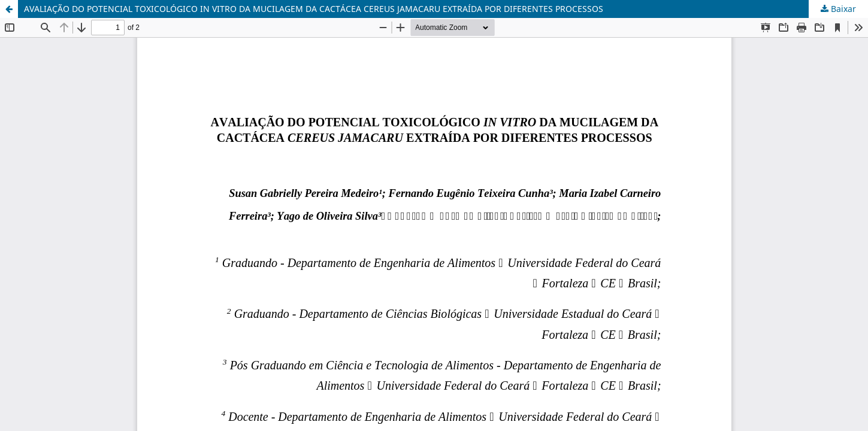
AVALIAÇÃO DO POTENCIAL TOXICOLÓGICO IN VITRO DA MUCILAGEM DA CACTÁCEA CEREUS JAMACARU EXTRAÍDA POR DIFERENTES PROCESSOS (314, 9)
